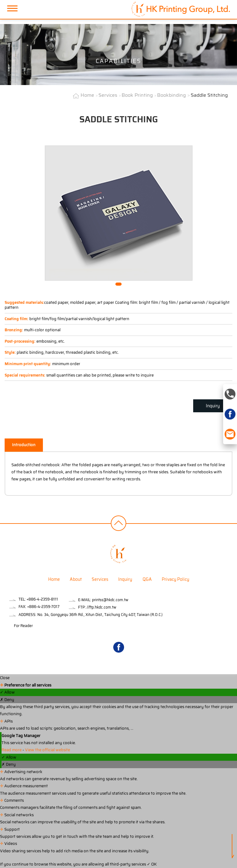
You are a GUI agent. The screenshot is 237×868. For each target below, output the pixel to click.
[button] (118, 284)
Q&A (147, 579)
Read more (12, 750)
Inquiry (213, 406)
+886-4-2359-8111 (42, 599)
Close (5, 678)
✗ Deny (7, 700)
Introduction (24, 445)
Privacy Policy (175, 579)
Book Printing (137, 95)
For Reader (23, 626)
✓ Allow (7, 692)
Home (87, 95)
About (76, 579)
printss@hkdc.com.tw (110, 600)
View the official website (48, 750)
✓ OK (152, 864)
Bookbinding (171, 95)
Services (108, 95)
